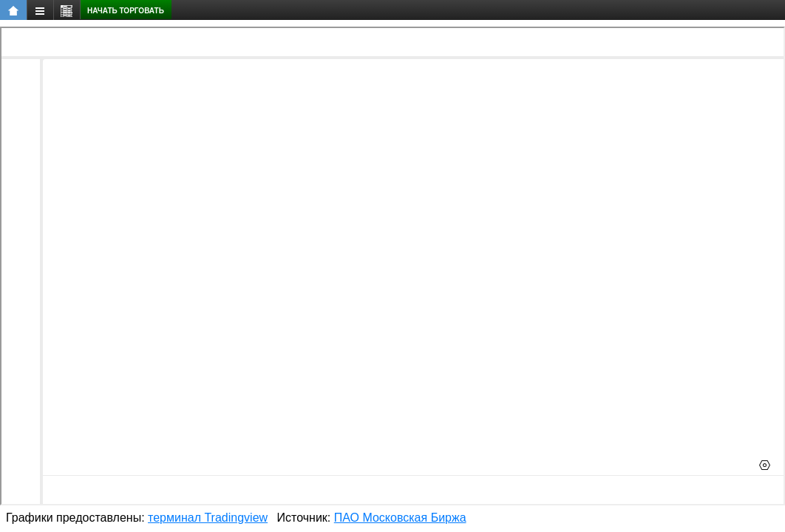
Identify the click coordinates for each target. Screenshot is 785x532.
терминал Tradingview (208, 518)
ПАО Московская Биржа (400, 518)
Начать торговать (126, 11)
